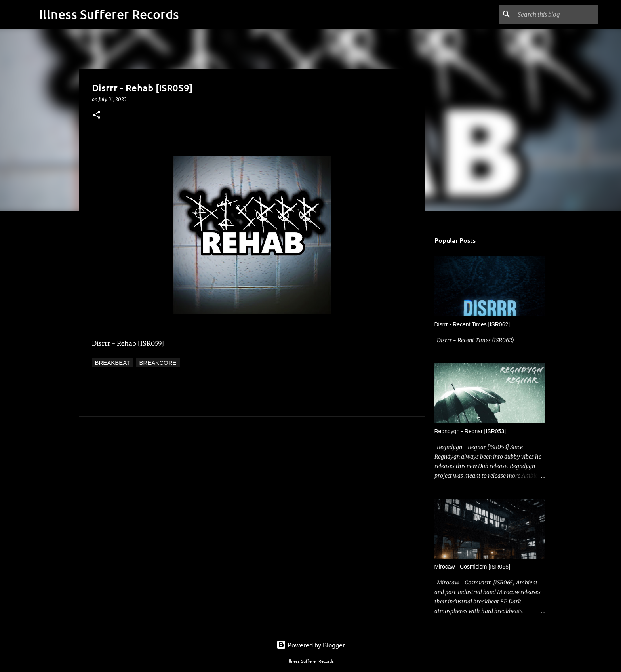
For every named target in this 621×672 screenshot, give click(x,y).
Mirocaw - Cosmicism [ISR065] (472, 567)
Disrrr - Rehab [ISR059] (128, 343)
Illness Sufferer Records (109, 14)
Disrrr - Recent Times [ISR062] (472, 324)
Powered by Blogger (311, 645)
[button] (97, 115)
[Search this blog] (556, 14)
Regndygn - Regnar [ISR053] (470, 431)
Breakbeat (113, 363)
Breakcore (158, 363)
